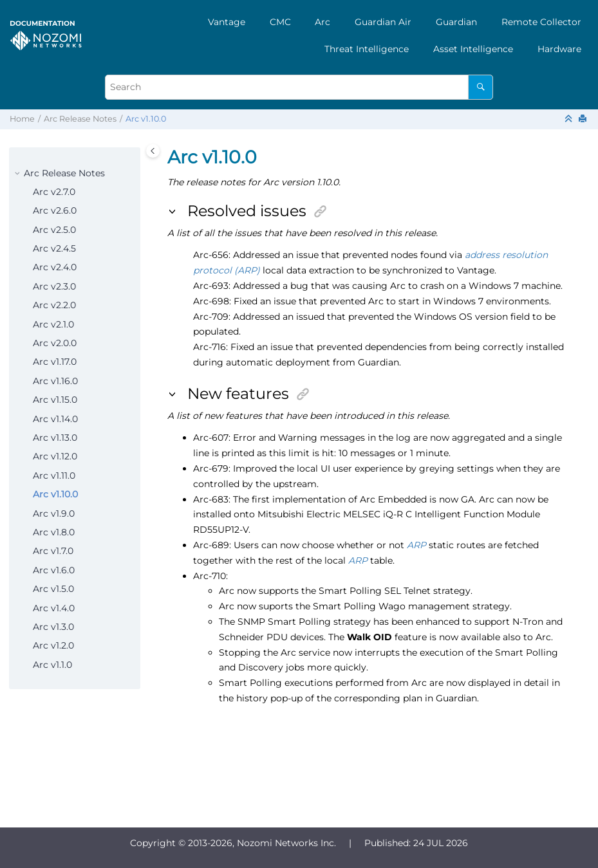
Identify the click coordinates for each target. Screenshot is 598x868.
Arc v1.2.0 (53, 645)
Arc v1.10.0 (146, 119)
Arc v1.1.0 (52, 665)
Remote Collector (541, 22)
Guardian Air (383, 22)
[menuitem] (227, 22)
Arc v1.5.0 (53, 589)
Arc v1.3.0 (53, 627)
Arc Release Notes (80, 119)
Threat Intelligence (367, 49)
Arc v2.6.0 (55, 210)
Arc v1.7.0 (53, 551)
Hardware (559, 49)
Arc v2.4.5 (54, 248)
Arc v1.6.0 (54, 570)
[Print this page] (584, 119)
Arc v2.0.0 (55, 343)
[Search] (481, 87)
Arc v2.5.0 (54, 230)
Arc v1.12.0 (55, 456)
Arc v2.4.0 (55, 267)
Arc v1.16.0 (55, 381)
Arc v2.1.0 (53, 324)
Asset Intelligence (473, 49)
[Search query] (299, 87)
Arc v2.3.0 (54, 286)
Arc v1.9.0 (54, 513)
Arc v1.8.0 (54, 532)
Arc (322, 22)
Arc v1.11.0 (54, 476)
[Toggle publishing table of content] (153, 151)
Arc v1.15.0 (55, 400)
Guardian (456, 22)
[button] (19, 174)
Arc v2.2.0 (54, 305)
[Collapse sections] (570, 119)
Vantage (227, 22)
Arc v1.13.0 (55, 438)
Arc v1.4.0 (54, 608)
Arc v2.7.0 (54, 192)
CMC (280, 22)
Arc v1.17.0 (55, 362)
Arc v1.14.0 (55, 419)
